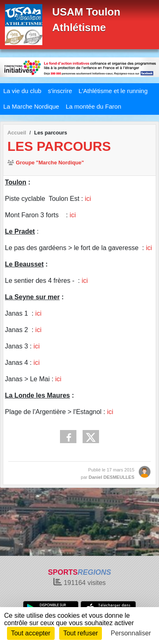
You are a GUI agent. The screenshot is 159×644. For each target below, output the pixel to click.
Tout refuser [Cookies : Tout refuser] (81, 633)
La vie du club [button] (22, 91)
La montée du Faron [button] (93, 106)
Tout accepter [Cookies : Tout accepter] (31, 633)
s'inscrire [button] (60, 91)
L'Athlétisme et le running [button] (113, 91)
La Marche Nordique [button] (31, 106)
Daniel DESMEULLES (112, 477)
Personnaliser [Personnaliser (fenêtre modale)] (131, 633)
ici (88, 199)
